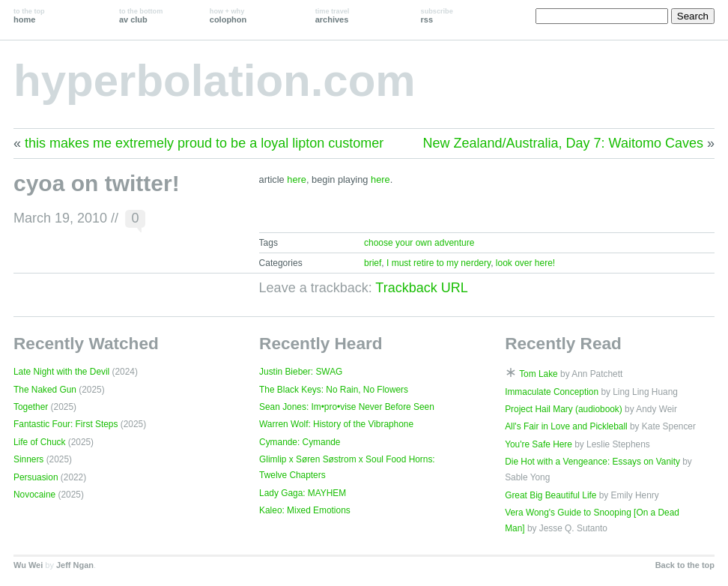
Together (31, 407)
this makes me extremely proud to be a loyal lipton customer (204, 143)
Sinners (28, 459)
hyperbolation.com (215, 81)
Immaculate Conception (552, 392)
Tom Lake (539, 374)
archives (333, 16)
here (297, 179)
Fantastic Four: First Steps (66, 424)
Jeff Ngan (75, 565)
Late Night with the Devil (61, 372)
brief (373, 263)
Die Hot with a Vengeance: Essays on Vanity (592, 462)
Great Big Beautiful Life (550, 495)
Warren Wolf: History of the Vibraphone (336, 424)
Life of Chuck (39, 442)
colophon (228, 16)
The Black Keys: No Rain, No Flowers (334, 390)
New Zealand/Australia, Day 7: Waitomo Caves (563, 143)
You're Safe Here (539, 444)
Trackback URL (421, 288)
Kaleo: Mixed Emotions (305, 510)
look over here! (525, 263)
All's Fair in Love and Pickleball (566, 426)
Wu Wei (28, 565)
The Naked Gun (45, 390)
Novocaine (34, 495)
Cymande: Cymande (300, 442)
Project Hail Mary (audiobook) (564, 409)
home (29, 16)
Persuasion (36, 477)
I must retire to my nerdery (439, 263)
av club (141, 16)
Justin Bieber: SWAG (301, 372)
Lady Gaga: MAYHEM (303, 493)
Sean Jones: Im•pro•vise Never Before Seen (347, 407)
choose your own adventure (419, 243)
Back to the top (685, 565)
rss (437, 16)
